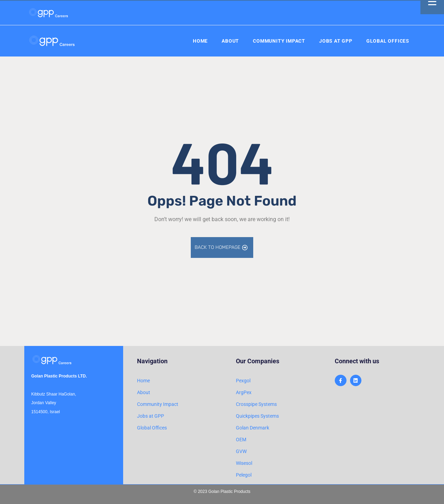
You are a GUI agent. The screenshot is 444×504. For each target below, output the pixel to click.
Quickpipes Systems (257, 416)
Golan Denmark (253, 428)
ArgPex (244, 392)
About (230, 41)
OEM (241, 440)
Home (200, 41)
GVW (241, 451)
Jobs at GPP (336, 41)
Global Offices (388, 41)
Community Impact (279, 41)
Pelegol (244, 475)
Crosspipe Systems (256, 404)
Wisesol (244, 463)
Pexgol (243, 381)
